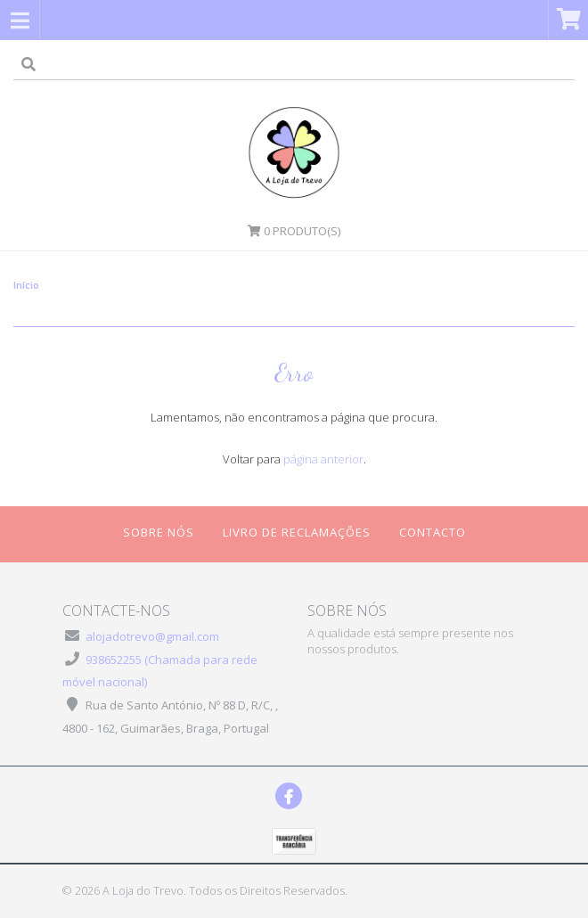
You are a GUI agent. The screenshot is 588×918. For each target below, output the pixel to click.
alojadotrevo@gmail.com (152, 636)
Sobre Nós (159, 532)
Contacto (433, 532)
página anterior (323, 459)
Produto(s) (294, 231)
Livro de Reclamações (297, 532)
